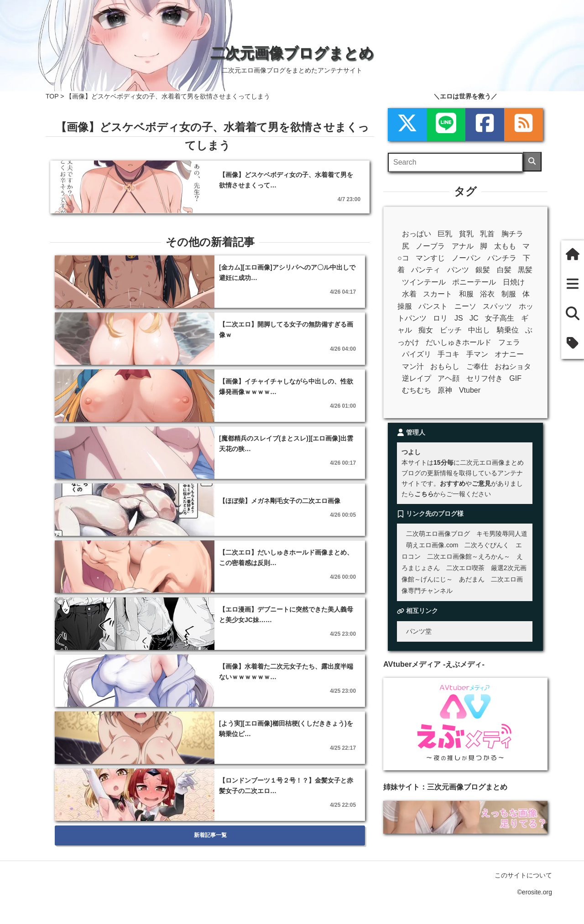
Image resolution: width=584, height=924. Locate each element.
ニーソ (465, 306)
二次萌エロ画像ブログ (438, 534)
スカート (438, 294)
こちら (424, 494)
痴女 (426, 330)
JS (459, 318)
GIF (515, 378)
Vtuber (470, 390)
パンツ (458, 270)
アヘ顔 (448, 378)
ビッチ (451, 330)
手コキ (448, 354)
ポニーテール (474, 282)
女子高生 (500, 318)
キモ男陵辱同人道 (502, 534)
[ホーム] (573, 255)
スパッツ (497, 306)
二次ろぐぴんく (487, 545)
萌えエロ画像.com (432, 545)
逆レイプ (417, 378)
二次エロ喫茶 (465, 568)
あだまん (472, 579)
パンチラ (502, 258)
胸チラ (512, 234)
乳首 (487, 234)
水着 (409, 294)
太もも (505, 246)
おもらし (445, 366)
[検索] (532, 162)
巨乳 (445, 234)
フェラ (509, 342)
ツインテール (424, 282)
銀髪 (483, 270)
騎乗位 (508, 330)
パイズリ (417, 354)
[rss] (524, 125)
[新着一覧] (573, 285)
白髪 (504, 270)
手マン (477, 354)
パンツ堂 (419, 631)
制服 (509, 294)
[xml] (407, 125)
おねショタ (513, 366)
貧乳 (466, 234)
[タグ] (573, 344)
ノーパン (466, 258)
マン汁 (413, 366)
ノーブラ (430, 246)
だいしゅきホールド (459, 342)
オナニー (509, 354)
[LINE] (446, 125)
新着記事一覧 (210, 835)
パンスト (433, 306)
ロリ (440, 318)
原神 (445, 390)
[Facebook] (485, 125)
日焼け (514, 282)
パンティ (426, 270)
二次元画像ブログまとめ (292, 53)
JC (474, 318)
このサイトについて (523, 875)
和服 (466, 294)
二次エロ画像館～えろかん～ (469, 556)
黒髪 (525, 270)
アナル (463, 246)
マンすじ (430, 258)
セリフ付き (485, 378)
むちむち (417, 390)
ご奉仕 (477, 366)
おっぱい (417, 234)
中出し (479, 330)
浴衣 (487, 294)
